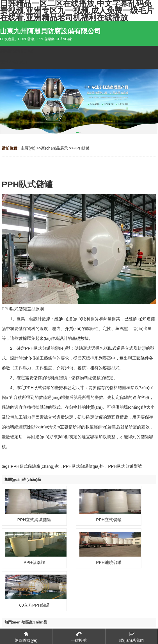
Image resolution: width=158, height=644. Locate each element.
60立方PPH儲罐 (34, 605)
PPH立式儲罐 (109, 520)
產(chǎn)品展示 (54, 148)
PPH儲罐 (82, 148)
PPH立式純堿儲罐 (34, 520)
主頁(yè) (28, 148)
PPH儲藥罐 (34, 562)
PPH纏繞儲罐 (109, 562)
